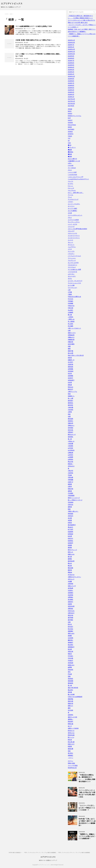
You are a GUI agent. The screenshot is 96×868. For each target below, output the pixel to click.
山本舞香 (70, 457)
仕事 (69, 330)
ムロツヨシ (71, 274)
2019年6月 (71, 63)
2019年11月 (71, 52)
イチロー (70, 202)
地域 (69, 394)
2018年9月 (71, 79)
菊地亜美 (70, 683)
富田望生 (70, 437)
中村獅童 (70, 303)
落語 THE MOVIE (73, 688)
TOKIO (70, 136)
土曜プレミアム (72, 392)
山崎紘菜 (70, 453)
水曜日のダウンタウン (74, 577)
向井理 (70, 382)
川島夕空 (70, 471)
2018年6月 (71, 85)
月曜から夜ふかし (73, 511)
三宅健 (70, 292)
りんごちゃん (72, 190)
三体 (69, 290)
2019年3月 (71, 70)
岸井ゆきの (71, 466)
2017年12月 (71, 99)
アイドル (70, 195)
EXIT (69, 118)
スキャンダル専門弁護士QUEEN (77, 229)
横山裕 (70, 566)
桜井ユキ (70, 552)
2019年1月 (71, 74)
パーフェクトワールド (74, 256)
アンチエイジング (73, 199)
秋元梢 (70, 649)
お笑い (70, 163)
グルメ (70, 217)
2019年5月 (71, 65)
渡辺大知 (70, 615)
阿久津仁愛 (71, 742)
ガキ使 (70, 213)
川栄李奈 (70, 473)
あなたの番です (72, 159)
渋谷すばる (71, 611)
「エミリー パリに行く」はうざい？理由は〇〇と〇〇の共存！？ (87, 808)
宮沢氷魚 (70, 430)
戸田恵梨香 (71, 496)
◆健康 (70, 150)
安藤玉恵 (70, 423)
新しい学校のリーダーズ (75, 500)
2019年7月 (71, 61)
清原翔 (70, 604)
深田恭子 (70, 602)
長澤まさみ (71, 733)
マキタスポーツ (72, 265)
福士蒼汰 (70, 645)
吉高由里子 (71, 380)
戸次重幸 (70, 493)
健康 (34, 29)
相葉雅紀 (70, 631)
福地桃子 (70, 642)
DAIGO (70, 113)
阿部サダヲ (71, 744)
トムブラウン (72, 247)
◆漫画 (70, 156)
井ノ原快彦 (71, 321)
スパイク (70, 240)
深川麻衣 (70, 599)
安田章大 (70, 421)
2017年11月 (71, 101)
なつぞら (70, 184)
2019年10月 (71, 54)
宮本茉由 (70, 428)
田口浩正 (70, 629)
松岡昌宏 (70, 534)
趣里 (69, 708)
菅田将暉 (70, 681)
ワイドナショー (72, 288)
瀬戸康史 (70, 620)
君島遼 (70, 385)
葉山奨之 (70, 690)
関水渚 (70, 740)
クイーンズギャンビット (75, 215)
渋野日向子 (71, 613)
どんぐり (70, 181)
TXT (69, 138)
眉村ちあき (71, 633)
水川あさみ (71, 575)
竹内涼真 (70, 658)
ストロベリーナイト (74, 236)
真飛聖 (70, 636)
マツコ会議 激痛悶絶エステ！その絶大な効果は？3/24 (34, 26)
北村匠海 (70, 364)
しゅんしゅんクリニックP (76, 177)
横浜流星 (70, 568)
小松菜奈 (70, 446)
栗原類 (70, 547)
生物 (69, 622)
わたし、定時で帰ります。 (76, 193)
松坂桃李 (70, 532)
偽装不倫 (70, 351)
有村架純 (70, 514)
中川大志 (70, 299)
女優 (69, 416)
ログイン (70, 761)
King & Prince (72, 125)
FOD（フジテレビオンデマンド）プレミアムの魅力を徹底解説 (40, 853)
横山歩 (70, 563)
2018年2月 (71, 94)
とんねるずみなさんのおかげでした (78, 179)
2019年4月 (71, 67)
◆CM (70, 145)
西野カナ (70, 706)
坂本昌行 (70, 401)
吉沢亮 (70, 373)
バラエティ (29, 29)
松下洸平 (70, 529)
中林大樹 (70, 308)
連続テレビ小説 (72, 717)
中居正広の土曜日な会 (74, 297)
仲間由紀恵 (71, 335)
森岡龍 (70, 559)
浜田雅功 (70, 593)
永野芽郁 (70, 584)
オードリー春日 (72, 208)
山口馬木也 (71, 450)
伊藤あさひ (71, 337)
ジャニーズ (71, 227)
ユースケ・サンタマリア (75, 281)
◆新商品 (70, 152)
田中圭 (70, 624)
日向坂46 (71, 502)
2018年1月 (71, 97)
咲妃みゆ (70, 387)
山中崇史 (70, 448)
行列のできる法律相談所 (75, 697)
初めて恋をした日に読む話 (76, 355)
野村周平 (70, 722)
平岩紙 (70, 475)
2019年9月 (71, 56)
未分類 (70, 518)
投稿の (71, 763)
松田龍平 (70, 543)
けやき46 (71, 165)
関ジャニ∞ (71, 737)
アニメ (70, 197)
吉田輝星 (70, 376)
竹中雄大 (70, 656)
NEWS (70, 127)
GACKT (70, 120)
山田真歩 (70, 459)
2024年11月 (71, 40)
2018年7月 (71, 83)
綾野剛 (70, 667)
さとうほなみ (72, 168)
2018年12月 (71, 76)
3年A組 (70, 109)
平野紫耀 (70, 480)
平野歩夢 (70, 477)
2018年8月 (71, 81)
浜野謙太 (70, 597)
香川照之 (70, 753)
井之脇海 (70, 326)
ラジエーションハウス (74, 283)
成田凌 (70, 491)
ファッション (72, 258)
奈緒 (69, 414)
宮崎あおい (71, 425)
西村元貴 (70, 701)
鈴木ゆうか (71, 731)
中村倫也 (70, 301)
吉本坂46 (71, 371)
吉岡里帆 (70, 369)
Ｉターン (70, 758)
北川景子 (70, 362)
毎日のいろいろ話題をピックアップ (48, 860)
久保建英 (70, 312)
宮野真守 (70, 432)
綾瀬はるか (71, 665)
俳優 (69, 346)
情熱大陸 (70, 489)
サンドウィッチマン (74, 222)
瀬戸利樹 (70, 618)
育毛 (69, 672)
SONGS (70, 132)
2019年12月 (71, 49)
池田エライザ (72, 586)
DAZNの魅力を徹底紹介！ (15, 853)
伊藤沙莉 (70, 342)
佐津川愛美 (71, 344)
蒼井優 (70, 692)
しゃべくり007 (72, 172)
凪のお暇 (70, 353)
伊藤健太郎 (71, 340)
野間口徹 (70, 724)
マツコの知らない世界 (74, 269)
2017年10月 (71, 104)
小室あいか (71, 441)
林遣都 (70, 545)
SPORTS (71, 134)
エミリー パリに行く (74, 204)
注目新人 (70, 590)
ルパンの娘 (71, 285)
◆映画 (70, 154)
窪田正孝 (70, 651)
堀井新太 (70, 403)
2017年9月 (71, 106)
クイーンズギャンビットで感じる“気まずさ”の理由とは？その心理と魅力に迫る (87, 794)
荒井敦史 (70, 679)
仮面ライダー (72, 333)
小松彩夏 (70, 444)
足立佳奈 (70, 710)
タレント (70, 242)
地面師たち (71, 396)
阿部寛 (70, 746)
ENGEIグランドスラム (75, 116)
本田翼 (70, 520)
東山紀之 (70, 527)
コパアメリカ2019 (73, 220)
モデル (70, 279)
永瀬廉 (70, 581)
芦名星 (70, 674)
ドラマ (70, 249)
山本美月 (70, 455)
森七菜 (70, 557)
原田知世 (70, 367)
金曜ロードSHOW (73, 728)
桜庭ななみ (71, 554)
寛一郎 (70, 439)
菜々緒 (70, 685)
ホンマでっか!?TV (73, 263)
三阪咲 (70, 294)
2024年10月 (71, 42)
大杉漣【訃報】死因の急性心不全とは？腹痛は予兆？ (33, 40)
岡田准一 (70, 464)
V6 (69, 141)
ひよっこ (70, 186)
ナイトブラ (71, 251)
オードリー (71, 206)
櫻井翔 (70, 570)
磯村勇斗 (70, 640)
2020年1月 (71, 47)
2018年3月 (71, 92)
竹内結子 (70, 661)
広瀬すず (70, 482)
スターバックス (72, 233)
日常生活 (70, 505)
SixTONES (71, 129)
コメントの (73, 765)
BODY (70, 111)
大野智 (70, 412)
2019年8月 (71, 58)
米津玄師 (70, 663)
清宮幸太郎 (71, 606)
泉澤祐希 (70, 588)
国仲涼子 (70, 389)
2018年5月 (71, 88)
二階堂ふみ (71, 319)
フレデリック (72, 260)
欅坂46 (70, 572)
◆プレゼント (72, 147)
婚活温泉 (70, 419)
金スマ (70, 726)
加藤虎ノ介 (71, 360)
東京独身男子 (72, 525)
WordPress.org (72, 768)
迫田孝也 (70, 715)
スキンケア (71, 231)
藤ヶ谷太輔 (71, 694)
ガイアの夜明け (72, 211)
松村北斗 (70, 538)
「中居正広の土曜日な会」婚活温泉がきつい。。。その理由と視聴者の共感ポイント (87, 778)
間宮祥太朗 (71, 735)
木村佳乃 (70, 516)
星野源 (70, 507)
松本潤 (70, 536)
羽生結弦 (70, 670)
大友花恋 (70, 410)
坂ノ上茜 (70, 398)
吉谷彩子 (70, 378)
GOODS (70, 123)
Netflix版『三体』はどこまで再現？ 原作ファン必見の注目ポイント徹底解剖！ (87, 822)
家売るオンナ (72, 434)
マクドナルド (72, 267)
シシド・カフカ (72, 224)
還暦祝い (70, 719)
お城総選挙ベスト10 (74, 161)
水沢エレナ (71, 579)
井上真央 (70, 324)
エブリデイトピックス (12, 4)
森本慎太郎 (71, 561)
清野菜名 (70, 609)
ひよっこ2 (71, 188)
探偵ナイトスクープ (74, 498)
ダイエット (71, 245)
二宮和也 (70, 317)
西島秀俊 (70, 699)
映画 (69, 509)
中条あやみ (71, 306)
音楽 (69, 751)
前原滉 (70, 358)
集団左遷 (70, 749)
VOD (69, 143)
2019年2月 (71, 72)
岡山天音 (70, 462)
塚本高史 (70, 405)
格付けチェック (72, 550)
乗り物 (70, 315)
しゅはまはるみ (72, 175)
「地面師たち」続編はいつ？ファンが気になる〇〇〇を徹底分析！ (87, 836)
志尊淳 (70, 486)
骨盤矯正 (70, 755)
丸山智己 (70, 310)
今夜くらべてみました (74, 328)
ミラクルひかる (72, 272)
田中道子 (70, 627)
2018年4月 (71, 90)
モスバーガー (72, 276)
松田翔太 (70, 541)
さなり (70, 170)
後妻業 (70, 484)
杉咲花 (70, 523)
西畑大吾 (70, 703)
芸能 (69, 676)
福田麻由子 (71, 647)
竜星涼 (70, 654)
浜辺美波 (70, 595)
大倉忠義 (70, 407)
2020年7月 (71, 45)
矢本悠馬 (70, 638)
